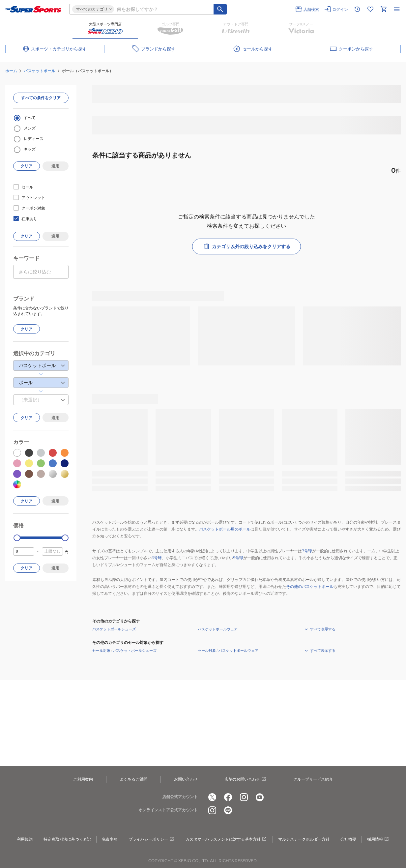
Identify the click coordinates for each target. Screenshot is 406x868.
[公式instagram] (244, 797)
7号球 (307, 551)
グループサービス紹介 (313, 779)
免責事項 (110, 839)
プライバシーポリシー (152, 839)
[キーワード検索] (220, 9)
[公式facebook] (228, 797)
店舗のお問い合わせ (246, 779)
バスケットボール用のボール (225, 529)
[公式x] (212, 797)
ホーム (11, 71)
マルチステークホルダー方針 (304, 839)
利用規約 (25, 839)
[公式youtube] (260, 797)
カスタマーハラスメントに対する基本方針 (226, 839)
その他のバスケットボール (310, 586)
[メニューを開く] (397, 9)
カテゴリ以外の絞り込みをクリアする (246, 246)
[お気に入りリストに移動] (370, 9)
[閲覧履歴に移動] (357, 9)
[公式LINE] (228, 810)
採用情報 (378, 839)
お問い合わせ (186, 779)
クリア (26, 166)
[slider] (17, 538)
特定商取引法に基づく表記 (67, 839)
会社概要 (348, 839)
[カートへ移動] (384, 9)
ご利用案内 (83, 779)
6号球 (157, 558)
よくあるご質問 (133, 779)
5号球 (238, 558)
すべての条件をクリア (41, 98)
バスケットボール (40, 71)
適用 (55, 166)
